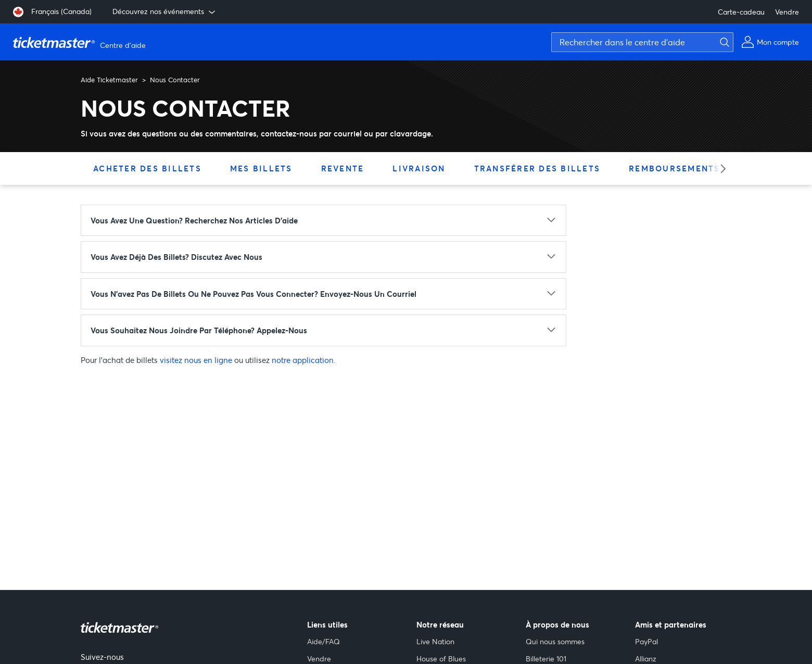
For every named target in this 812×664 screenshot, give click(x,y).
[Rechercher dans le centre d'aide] (642, 42)
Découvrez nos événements (165, 11)
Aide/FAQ (323, 641)
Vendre (787, 12)
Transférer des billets (537, 168)
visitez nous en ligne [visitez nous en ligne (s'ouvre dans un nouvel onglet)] (196, 360)
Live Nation (435, 641)
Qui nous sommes (555, 641)
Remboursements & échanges (707, 168)
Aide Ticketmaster (109, 80)
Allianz (646, 659)
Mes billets (261, 168)
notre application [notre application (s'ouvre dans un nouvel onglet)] (303, 360)
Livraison (419, 168)
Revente (343, 168)
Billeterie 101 (546, 659)
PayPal (646, 641)
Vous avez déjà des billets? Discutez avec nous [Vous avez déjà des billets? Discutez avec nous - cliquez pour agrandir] (176, 257)
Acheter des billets (147, 168)
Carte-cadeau (741, 12)
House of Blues (441, 659)
